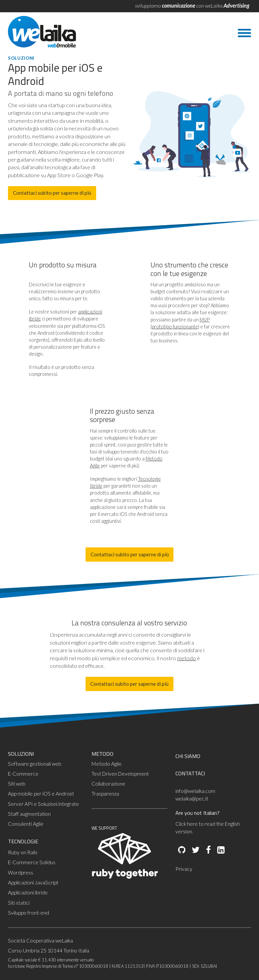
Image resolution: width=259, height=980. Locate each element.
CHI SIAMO (188, 756)
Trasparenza (105, 794)
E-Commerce (23, 774)
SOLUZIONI (21, 754)
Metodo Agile (107, 764)
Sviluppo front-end (29, 913)
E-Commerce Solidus (32, 862)
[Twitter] (195, 850)
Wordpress (21, 873)
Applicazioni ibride (28, 892)
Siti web (17, 784)
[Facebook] (208, 850)
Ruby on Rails (23, 852)
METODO (102, 754)
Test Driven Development (120, 774)
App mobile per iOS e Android (41, 794)
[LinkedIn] (220, 850)
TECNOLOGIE (23, 841)
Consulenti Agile (26, 824)
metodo (187, 658)
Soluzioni (21, 58)
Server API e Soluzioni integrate (43, 804)
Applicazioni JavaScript (33, 882)
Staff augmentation (29, 814)
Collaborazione (108, 784)
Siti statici (19, 903)
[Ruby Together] (125, 877)
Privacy (184, 869)
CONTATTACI (190, 773)
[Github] (182, 850)
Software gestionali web (35, 764)
